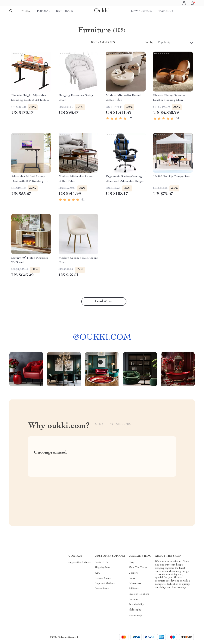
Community (135, 615)
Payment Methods (105, 584)
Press (132, 578)
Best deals (64, 11)
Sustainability (136, 605)
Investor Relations (139, 594)
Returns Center (103, 578)
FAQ (97, 573)
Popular (44, 11)
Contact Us (101, 562)
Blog (131, 562)
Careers (133, 573)
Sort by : (150, 43)
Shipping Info (102, 568)
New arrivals (142, 11)
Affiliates (134, 589)
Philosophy (135, 610)
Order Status (102, 589)
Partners (133, 599)
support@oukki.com (80, 562)
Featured (165, 11)
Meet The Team (138, 568)
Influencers (135, 584)
